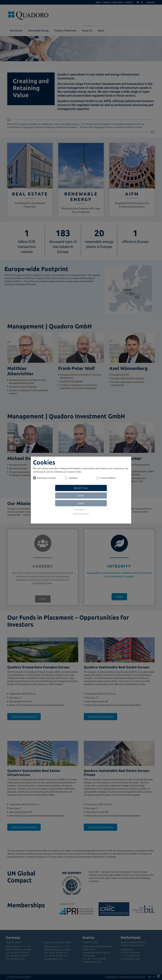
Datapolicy (85, 514)
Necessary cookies (44, 478)
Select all (81, 488)
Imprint (76, 514)
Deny (81, 495)
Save (81, 503)
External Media (106, 478)
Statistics (71, 478)
